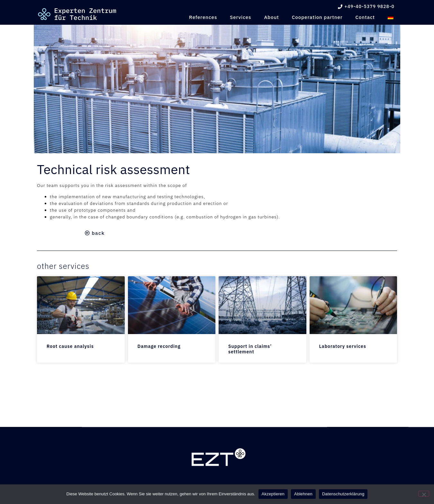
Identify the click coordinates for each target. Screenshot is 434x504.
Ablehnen (303, 494)
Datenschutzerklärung (343, 494)
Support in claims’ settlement (250, 349)
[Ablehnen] (424, 494)
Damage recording (159, 346)
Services (240, 17)
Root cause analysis (70, 346)
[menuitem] (391, 17)
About (271, 17)
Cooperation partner (317, 17)
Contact (365, 17)
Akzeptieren (273, 494)
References (203, 17)
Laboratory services (343, 346)
